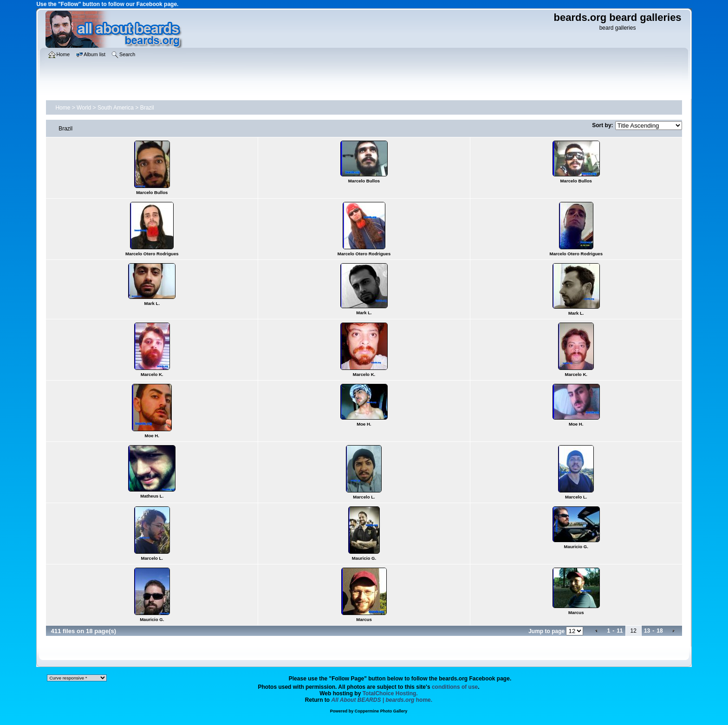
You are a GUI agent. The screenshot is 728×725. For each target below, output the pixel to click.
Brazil (147, 108)
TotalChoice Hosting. (390, 693)
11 (620, 631)
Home (63, 108)
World (84, 108)
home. (382, 700)
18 (660, 631)
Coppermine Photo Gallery (381, 711)
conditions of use (455, 687)
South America (116, 108)
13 (647, 631)
